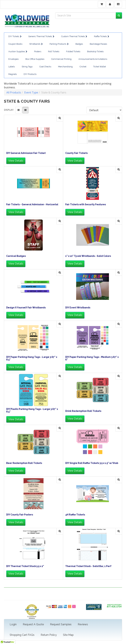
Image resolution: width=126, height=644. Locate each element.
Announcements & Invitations (93, 59)
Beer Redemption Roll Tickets (24, 463)
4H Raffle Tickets (75, 515)
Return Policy (49, 635)
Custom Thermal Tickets (74, 36)
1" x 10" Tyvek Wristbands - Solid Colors (88, 256)
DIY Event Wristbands (78, 308)
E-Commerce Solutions (32, 617)
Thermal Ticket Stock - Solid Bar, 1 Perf (88, 566)
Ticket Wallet (100, 67)
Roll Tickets (54, 51)
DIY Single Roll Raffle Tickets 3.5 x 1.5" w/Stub (92, 463)
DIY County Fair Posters (20, 515)
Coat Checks (45, 67)
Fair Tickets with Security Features (86, 205)
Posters (38, 51)
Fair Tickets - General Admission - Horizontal (32, 205)
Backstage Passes (98, 44)
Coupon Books (15, 44)
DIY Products (30, 74)
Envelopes (13, 59)
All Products (14, 92)
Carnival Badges (16, 256)
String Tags (27, 67)
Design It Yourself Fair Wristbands (26, 308)
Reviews (83, 624)
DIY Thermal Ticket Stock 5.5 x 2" (25, 566)
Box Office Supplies (35, 59)
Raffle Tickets (102, 36)
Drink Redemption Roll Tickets (83, 411)
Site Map (68, 635)
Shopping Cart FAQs (22, 635)
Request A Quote (33, 624)
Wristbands (36, 44)
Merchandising (65, 67)
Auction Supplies (18, 51)
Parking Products (59, 44)
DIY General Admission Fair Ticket (26, 153)
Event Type (31, 92)
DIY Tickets (15, 36)
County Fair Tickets (76, 153)
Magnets (13, 74)
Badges (79, 44)
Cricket (83, 67)
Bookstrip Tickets (95, 51)
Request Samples (61, 624)
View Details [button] (16, 161)
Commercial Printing (61, 59)
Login (13, 624)
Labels (12, 67)
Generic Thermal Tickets (41, 36)
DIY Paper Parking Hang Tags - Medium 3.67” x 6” (92, 358)
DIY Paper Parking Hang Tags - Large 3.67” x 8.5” (32, 358)
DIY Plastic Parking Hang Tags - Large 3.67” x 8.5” (32, 410)
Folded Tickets (73, 51)
